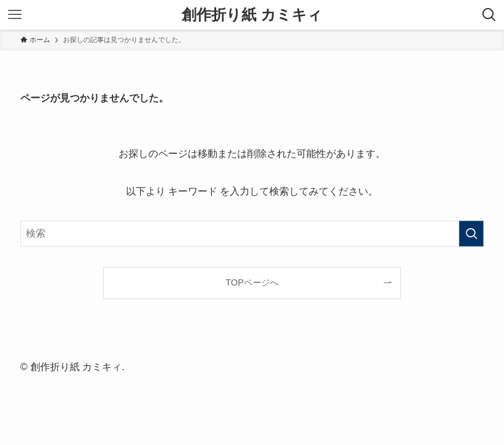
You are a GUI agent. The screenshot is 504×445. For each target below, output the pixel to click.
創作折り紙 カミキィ (252, 15)
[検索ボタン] (489, 15)
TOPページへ (252, 282)
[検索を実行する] (471, 234)
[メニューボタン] (15, 15)
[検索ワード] (252, 234)
